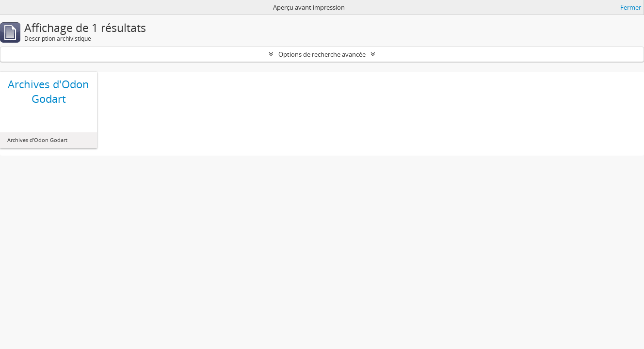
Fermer (631, 7)
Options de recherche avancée (322, 54)
